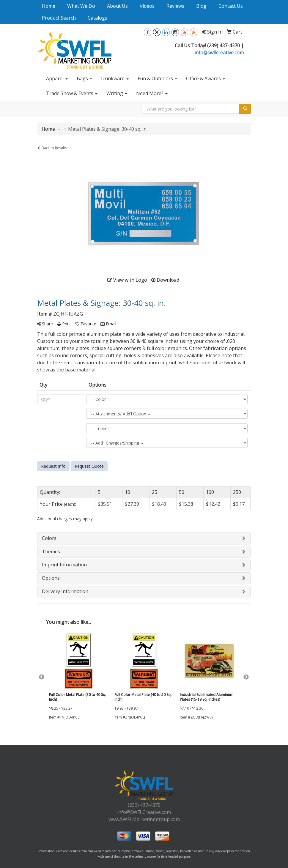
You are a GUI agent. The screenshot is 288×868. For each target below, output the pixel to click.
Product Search (59, 18)
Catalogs (97, 18)
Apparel (57, 78)
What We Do (81, 6)
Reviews (175, 6)
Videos (147, 6)
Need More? (152, 93)
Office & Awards (206, 78)
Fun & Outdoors (157, 78)
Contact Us (231, 6)
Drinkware (115, 78)
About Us (117, 6)
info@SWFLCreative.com (144, 812)
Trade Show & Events (72, 93)
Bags (84, 78)
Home (49, 6)
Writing (117, 93)
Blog (201, 6)
